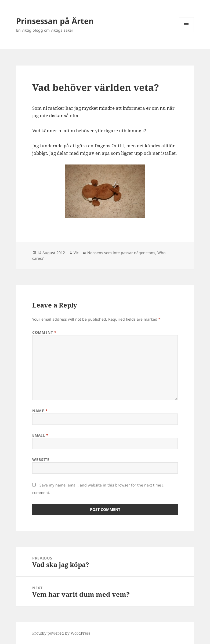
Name (40, 411)
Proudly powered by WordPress (61, 633)
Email (40, 435)
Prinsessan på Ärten (55, 21)
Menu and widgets (187, 32)
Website (41, 460)
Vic (76, 253)
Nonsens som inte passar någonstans (121, 253)
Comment (44, 332)
